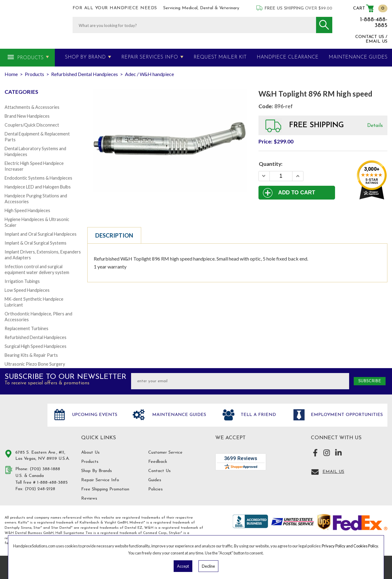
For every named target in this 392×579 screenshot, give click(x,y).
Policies (155, 489)
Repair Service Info (100, 480)
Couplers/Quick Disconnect (32, 125)
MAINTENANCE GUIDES (358, 57)
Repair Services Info (150, 57)
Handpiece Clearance (288, 57)
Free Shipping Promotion (105, 489)
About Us (90, 453)
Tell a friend (258, 415)
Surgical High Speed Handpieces (36, 346)
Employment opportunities (346, 415)
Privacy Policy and (338, 546)
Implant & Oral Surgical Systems (36, 243)
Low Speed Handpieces (27, 290)
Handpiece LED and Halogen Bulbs (38, 187)
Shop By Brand (85, 57)
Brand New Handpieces (27, 116)
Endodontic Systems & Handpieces (38, 178)
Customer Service (165, 453)
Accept (183, 566)
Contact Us (159, 471)
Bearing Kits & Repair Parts (31, 355)
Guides (155, 480)
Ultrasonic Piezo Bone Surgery (35, 364)
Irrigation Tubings (22, 281)
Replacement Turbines (26, 328)
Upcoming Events (94, 415)
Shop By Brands (96, 471)
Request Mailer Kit (220, 57)
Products (30, 58)
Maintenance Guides (178, 415)
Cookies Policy (366, 546)
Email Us (333, 472)
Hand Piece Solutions (22, 421)
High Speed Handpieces (27, 210)
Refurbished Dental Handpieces (36, 337)
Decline (208, 566)
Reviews (89, 499)
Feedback (158, 462)
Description (114, 235)
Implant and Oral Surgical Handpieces (41, 234)
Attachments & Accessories (32, 107)
